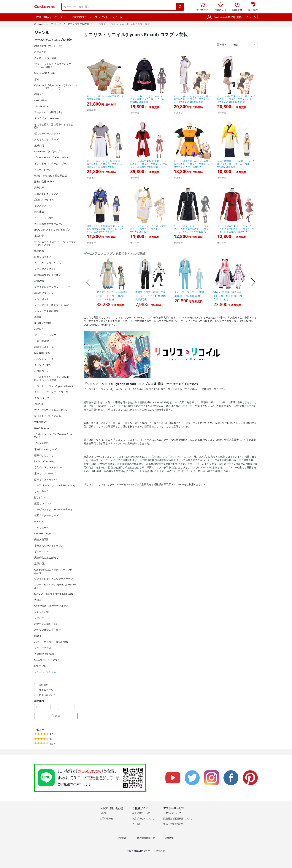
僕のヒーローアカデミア (48, 133)
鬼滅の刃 (39, 145)
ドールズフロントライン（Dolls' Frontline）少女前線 (52, 378)
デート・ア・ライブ (45, 335)
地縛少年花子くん (44, 347)
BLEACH (39, 521)
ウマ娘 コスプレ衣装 (45, 58)
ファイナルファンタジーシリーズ (52, 287)
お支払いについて (172, 813)
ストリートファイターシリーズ (51, 392)
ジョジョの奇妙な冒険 (46, 311)
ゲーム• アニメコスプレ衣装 (74, 24)
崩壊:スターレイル (44, 200)
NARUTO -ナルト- (44, 353)
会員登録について (141, 813)
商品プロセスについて (143, 818)
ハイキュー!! (41, 527)
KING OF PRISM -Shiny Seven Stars (54, 594)
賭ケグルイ (40, 497)
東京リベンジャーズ (45, 473)
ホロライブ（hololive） (47, 118)
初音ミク (39, 94)
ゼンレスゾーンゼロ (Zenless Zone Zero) (53, 436)
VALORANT (40, 422)
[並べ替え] (244, 45)
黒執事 (38, 317)
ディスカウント (47, 695)
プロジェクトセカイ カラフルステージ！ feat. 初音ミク (54, 66)
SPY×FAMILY (41, 106)
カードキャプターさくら (48, 263)
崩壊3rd (39, 404)
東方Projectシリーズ (45, 449)
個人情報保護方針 (146, 838)
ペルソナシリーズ (44, 359)
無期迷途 (39, 211)
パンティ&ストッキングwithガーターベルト (56, 586)
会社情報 (169, 838)
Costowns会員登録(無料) (228, 17)
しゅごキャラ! (42, 491)
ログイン (251, 17)
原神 (37, 79)
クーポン (137, 824)
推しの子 (39, 236)
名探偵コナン (42, 371)
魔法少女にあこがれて (46, 557)
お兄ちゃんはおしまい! (47, 624)
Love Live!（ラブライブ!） (49, 151)
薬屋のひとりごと (44, 455)
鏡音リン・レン (43, 503)
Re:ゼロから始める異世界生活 (51, 176)
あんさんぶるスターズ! (47, 139)
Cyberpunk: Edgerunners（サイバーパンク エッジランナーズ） (56, 87)
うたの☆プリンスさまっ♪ (48, 467)
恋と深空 (39, 329)
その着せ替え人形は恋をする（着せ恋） (54, 126)
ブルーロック (42, 299)
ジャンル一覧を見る (45, 672)
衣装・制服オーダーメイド (52, 17)
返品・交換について (173, 824)
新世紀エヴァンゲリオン (48, 275)
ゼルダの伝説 (42, 443)
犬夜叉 (38, 600)
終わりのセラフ (43, 257)
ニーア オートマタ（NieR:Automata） (55, 485)
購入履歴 (253, 7)
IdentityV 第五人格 (45, 73)
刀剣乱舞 (39, 187)
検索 (56, 716)
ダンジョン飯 (42, 612)
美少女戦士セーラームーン (49, 224)
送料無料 (44, 685)
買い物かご (202, 7)
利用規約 (123, 838)
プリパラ (39, 618)
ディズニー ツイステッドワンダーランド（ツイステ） (55, 243)
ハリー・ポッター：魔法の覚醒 (51, 642)
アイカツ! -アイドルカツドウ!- (51, 410)
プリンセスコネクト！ (46, 269)
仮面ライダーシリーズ (46, 515)
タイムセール (46, 690)
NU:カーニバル (42, 533)
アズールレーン (43, 170)
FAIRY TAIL (40, 666)
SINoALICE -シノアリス (47, 660)
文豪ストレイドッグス (46, 194)
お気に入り (220, 7)
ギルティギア (42, 551)
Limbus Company (44, 461)
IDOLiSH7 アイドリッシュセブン (52, 230)
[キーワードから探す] (119, 7)
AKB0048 (39, 281)
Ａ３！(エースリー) (45, 398)
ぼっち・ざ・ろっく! (46, 479)
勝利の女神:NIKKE (44, 181)
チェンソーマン (43, 365)
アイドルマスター (44, 218)
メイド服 (117, 17)
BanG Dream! (42, 428)
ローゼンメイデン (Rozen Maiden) (53, 509)
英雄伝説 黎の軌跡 (44, 654)
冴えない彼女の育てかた (48, 630)
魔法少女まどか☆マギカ (48, 416)
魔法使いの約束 (43, 323)
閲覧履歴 (237, 7)
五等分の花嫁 (42, 341)
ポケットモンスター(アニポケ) (51, 163)
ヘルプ (103, 813)
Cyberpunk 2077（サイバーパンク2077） (53, 571)
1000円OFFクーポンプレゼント (90, 17)
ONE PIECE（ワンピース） (49, 46)
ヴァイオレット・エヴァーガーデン (54, 579)
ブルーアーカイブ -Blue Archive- (52, 157)
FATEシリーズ (42, 100)
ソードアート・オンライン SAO (51, 305)
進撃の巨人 (40, 563)
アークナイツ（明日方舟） (49, 112)
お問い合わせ (106, 818)
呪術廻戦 (39, 251)
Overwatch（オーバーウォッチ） (53, 606)
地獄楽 (38, 636)
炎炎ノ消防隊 (42, 539)
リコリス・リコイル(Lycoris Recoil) (54, 386)
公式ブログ (159, 851)
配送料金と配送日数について (178, 818)
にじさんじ (40, 52)
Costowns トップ (44, 24)
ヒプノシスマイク (44, 206)
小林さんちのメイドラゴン (49, 546)
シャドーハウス (43, 648)
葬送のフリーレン (44, 293)
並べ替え (222, 44)
